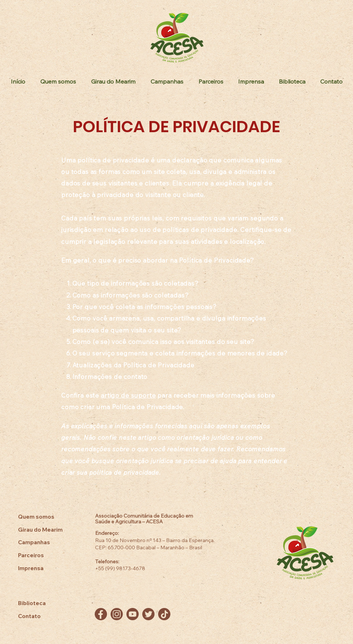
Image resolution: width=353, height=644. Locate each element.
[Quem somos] (45, 517)
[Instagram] (117, 614)
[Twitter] (148, 614)
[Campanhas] (45, 542)
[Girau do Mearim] (45, 530)
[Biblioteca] (45, 603)
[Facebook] (101, 614)
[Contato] (45, 616)
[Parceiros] (45, 555)
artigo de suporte (128, 395)
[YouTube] (133, 614)
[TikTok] (164, 614)
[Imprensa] (45, 568)
